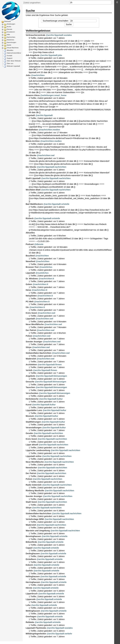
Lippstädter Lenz (34, 410)
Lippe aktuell (32, 445)
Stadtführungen (33, 422)
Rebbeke (30, 622)
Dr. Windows (32, 279)
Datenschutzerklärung (15, 53)
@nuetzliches (46, 267)
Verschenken (32, 393)
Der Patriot (31, 330)
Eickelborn (31, 559)
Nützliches (10, 40)
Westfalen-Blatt (33, 190)
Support (10, 58)
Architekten (31, 365)
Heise (28, 290)
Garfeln (29, 571)
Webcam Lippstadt (13, 66)
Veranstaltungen (34, 428)
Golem (29, 284)
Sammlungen (11, 42)
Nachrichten (11, 37)
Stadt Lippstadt (33, 178)
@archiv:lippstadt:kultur (51, 399)
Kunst (29, 405)
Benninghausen (33, 536)
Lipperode (31, 599)
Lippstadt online (34, 456)
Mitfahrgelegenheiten (36, 634)
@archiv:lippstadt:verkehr (59, 634)
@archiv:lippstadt (44, 115)
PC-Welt (30, 302)
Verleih (29, 370)
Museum (30, 416)
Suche (110, 2)
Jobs (28, 75)
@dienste (39, 244)
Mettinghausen (33, 611)
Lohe (28, 605)
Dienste (9, 29)
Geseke (29, 433)
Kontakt (9, 56)
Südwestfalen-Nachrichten (39, 353)
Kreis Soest (31, 313)
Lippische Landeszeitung (38, 450)
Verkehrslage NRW (35, 519)
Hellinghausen (33, 576)
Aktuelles (10, 50)
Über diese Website (14, 61)
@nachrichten (38, 75)
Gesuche (30, 382)
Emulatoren (11, 32)
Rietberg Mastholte (35, 491)
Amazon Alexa (33, 95)
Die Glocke (31, 155)
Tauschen (30, 387)
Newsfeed (30, 261)
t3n (27, 307)
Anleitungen (11, 24)
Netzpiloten (31, 296)
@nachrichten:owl (46, 155)
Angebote (30, 376)
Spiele (9, 45)
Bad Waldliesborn (34, 204)
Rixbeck (30, 218)
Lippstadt (30, 115)
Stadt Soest (31, 502)
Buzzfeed (30, 256)
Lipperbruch (32, 594)
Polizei (29, 336)
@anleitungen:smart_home (53, 95)
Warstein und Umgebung (38, 531)
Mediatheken (32, 130)
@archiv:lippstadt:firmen (50, 365)
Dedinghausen (33, 554)
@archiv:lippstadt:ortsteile (56, 204)
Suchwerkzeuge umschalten (56, 21)
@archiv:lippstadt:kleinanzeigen (51, 376)
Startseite (7, 21)
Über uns (10, 63)
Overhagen (31, 617)
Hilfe (8, 34)
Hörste (29, 588)
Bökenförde (31, 542)
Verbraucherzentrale (36, 35)
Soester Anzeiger (34, 342)
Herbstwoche (32, 399)
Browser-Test (32, 267)
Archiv (9, 27)
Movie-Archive (33, 141)
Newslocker (31, 468)
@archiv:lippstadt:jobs (51, 55)
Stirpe (29, 347)
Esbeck (29, 565)
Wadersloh (31, 359)
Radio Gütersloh (34, 485)
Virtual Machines (13, 48)
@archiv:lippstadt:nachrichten (52, 167)
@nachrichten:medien (49, 130)
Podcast (30, 244)
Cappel (29, 548)
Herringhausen (33, 582)
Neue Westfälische (35, 324)
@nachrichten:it (46, 279)
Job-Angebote (33, 55)
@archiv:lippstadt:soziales (59, 35)
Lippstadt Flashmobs (36, 628)
